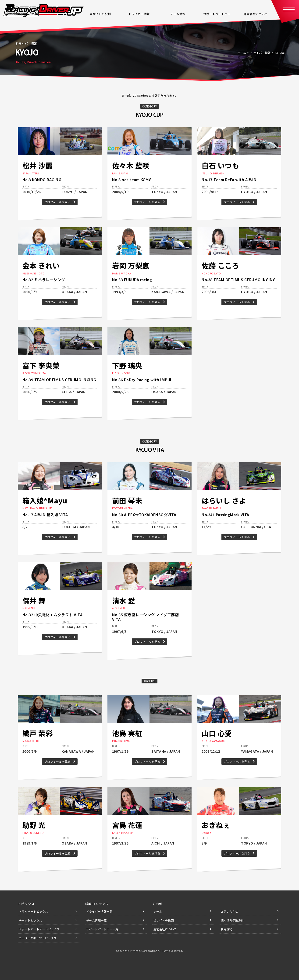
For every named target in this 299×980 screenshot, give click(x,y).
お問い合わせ (230, 911)
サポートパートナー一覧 (102, 929)
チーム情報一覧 (96, 920)
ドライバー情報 (260, 53)
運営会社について (165, 929)
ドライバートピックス (34, 911)
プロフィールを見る (58, 202)
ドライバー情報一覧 (99, 911)
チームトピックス (31, 920)
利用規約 (227, 929)
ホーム (242, 53)
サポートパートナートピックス (39, 929)
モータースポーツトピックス (38, 938)
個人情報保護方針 (232, 920)
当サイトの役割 (164, 920)
